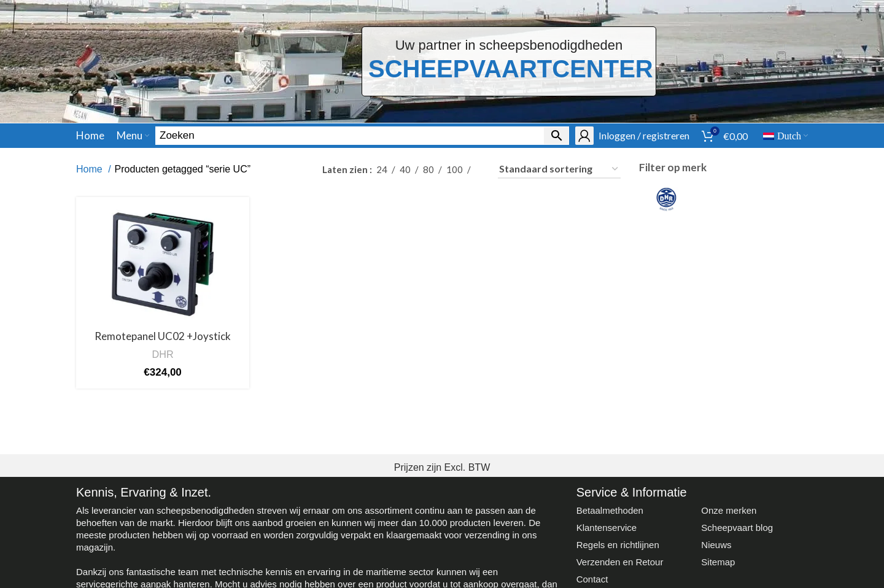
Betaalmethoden (610, 510)
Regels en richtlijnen (618, 545)
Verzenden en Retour (620, 562)
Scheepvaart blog (737, 528)
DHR (163, 354)
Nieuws (716, 545)
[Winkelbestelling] (559, 169)
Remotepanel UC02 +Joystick (163, 336)
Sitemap (718, 562)
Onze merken (729, 510)
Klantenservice (607, 528)
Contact (592, 579)
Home (91, 169)
